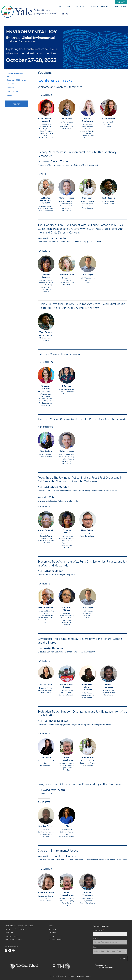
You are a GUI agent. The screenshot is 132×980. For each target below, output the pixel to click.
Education (72, 7)
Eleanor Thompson (88, 894)
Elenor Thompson (108, 686)
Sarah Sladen (108, 119)
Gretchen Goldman (46, 387)
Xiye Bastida (46, 451)
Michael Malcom (46, 608)
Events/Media (120, 7)
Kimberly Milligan (67, 609)
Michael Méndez (67, 198)
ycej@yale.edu (14, 947)
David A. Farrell (46, 826)
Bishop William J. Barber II (46, 120)
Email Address (99, 930)
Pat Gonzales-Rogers (67, 686)
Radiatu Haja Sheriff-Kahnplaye (88, 687)
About (51, 926)
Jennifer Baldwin (46, 893)
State (96, 947)
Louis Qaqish (87, 275)
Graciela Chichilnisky (88, 120)
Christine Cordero (46, 276)
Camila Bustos (46, 758)
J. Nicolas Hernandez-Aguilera (46, 200)
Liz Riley (67, 826)
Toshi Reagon (108, 198)
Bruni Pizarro (88, 198)
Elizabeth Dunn (67, 275)
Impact (95, 7)
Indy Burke (67, 119)
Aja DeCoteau (46, 685)
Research (84, 7)
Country (96, 938)
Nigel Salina (87, 530)
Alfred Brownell (46, 530)
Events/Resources (55, 940)
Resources (105, 7)
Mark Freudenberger (67, 759)
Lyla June (67, 386)
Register (16, 104)
